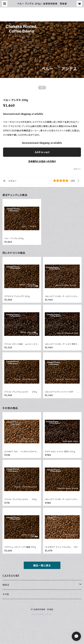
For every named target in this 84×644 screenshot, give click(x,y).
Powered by (42, 614)
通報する (77, 169)
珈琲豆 (6, 585)
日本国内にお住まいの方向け (42, 161)
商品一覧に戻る (42, 565)
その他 (6, 594)
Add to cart (42, 152)
